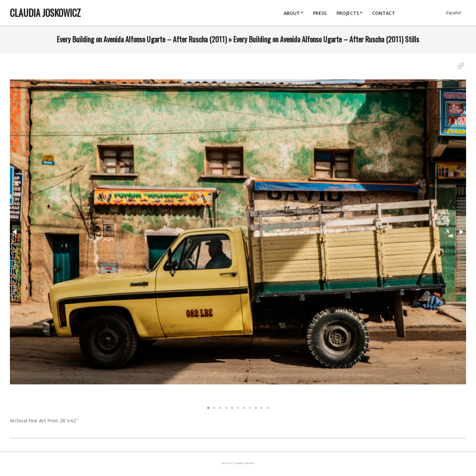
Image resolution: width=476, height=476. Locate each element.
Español (454, 13)
